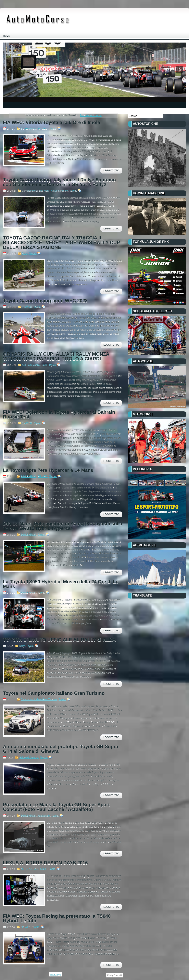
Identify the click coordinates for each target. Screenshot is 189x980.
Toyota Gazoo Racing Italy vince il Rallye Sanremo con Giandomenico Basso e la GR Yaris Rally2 (59, 182)
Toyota (53, 129)
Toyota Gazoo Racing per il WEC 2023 (45, 301)
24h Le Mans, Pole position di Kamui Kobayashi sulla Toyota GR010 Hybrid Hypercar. (63, 526)
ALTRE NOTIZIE (30, 869)
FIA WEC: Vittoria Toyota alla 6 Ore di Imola (51, 122)
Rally (25, 253)
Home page (55, 974)
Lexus (44, 869)
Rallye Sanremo (60, 191)
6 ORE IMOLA (28, 129)
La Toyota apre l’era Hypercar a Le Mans (48, 470)
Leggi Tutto (111, 171)
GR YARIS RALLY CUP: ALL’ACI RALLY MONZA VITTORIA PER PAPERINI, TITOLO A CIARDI (56, 356)
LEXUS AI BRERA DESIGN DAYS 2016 (45, 863)
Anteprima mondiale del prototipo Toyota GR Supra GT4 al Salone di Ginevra (61, 749)
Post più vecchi (115, 975)
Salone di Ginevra (29, 757)
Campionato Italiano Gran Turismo (39, 699)
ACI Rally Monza (31, 365)
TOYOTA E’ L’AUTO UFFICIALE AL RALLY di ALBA (59, 640)
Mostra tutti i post (91, 115)
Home (6, 36)
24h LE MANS (28, 476)
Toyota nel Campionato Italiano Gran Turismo (54, 693)
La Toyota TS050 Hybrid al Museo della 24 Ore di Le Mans (61, 584)
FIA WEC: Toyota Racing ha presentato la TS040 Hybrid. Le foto (57, 919)
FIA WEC (43, 129)
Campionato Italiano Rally (36, 191)
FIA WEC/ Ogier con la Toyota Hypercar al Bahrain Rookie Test (59, 415)
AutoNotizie (44, 816)
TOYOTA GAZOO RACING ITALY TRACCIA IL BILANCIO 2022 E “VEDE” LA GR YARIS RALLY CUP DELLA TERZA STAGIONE (61, 243)
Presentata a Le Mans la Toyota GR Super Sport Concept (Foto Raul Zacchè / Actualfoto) (56, 807)
